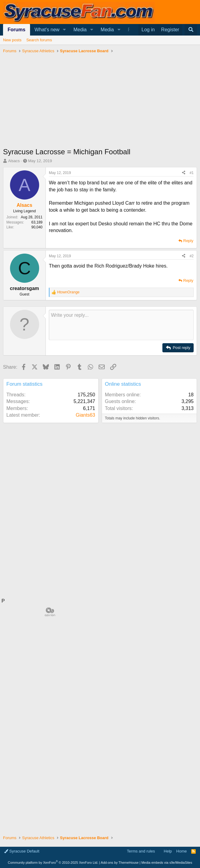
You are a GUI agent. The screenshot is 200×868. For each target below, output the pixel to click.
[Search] (191, 30)
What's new (47, 30)
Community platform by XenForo (53, 863)
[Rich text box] (121, 325)
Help (168, 851)
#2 (192, 256)
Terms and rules (141, 851)
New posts (12, 40)
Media (80, 30)
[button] (64, 30)
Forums (17, 30)
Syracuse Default (22, 851)
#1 (192, 173)
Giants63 (85, 415)
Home (182, 851)
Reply (188, 241)
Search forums (39, 40)
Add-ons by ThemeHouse (120, 863)
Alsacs (14, 161)
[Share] (184, 173)
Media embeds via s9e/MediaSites (167, 863)
